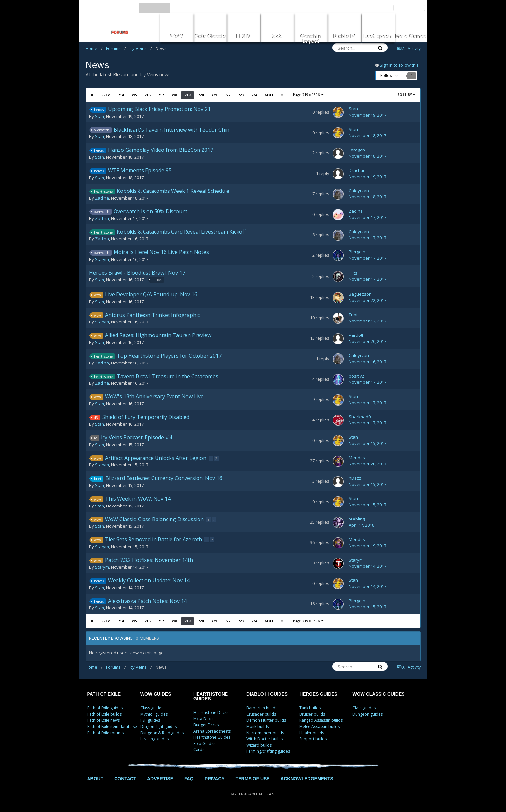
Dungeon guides (368, 714)
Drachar (357, 170)
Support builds (313, 739)
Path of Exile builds (104, 714)
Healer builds (312, 733)
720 (201, 95)
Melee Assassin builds (320, 727)
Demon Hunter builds (266, 720)
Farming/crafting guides (268, 751)
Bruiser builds (312, 714)
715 (134, 95)
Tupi (353, 315)
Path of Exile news (103, 720)
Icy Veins (141, 48)
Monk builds (258, 727)
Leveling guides (154, 739)
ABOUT (95, 779)
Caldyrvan (359, 191)
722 (227, 95)
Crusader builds (261, 714)
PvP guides (150, 720)
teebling (357, 519)
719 (187, 95)
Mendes (357, 458)
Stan (100, 116)
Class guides (152, 708)
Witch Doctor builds (265, 739)
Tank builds (310, 708)
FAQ (189, 779)
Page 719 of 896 (308, 95)
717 (161, 95)
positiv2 (356, 376)
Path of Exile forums (105, 733)
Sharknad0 (360, 417)
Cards (199, 750)
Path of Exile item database (112, 727)
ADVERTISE (160, 779)
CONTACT (125, 779)
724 (254, 95)
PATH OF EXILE (104, 694)
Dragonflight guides (158, 727)
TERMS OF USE (253, 779)
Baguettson (360, 294)
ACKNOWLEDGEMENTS (307, 779)
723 (241, 95)
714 (121, 95)
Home (94, 48)
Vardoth (357, 335)
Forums (116, 48)
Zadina (102, 198)
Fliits (353, 273)
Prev (106, 95)
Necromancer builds (265, 733)
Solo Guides (204, 743)
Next (269, 95)
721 (214, 95)
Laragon (357, 150)
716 (147, 95)
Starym (102, 259)
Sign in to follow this (399, 65)
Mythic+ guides (154, 714)
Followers (389, 75)
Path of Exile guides (105, 708)
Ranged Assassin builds (321, 720)
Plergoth (357, 252)
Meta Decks (204, 719)
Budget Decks (206, 725)
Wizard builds (259, 745)
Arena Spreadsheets (212, 731)
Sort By (406, 95)
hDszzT (356, 478)
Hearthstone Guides (212, 737)
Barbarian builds (262, 708)
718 (174, 95)
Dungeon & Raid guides (162, 733)
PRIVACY (215, 779)
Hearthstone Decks (211, 712)
